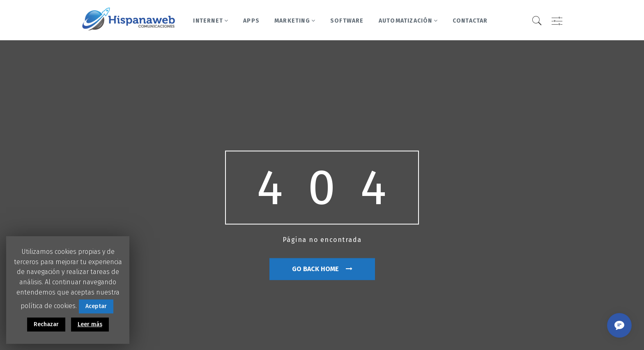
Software (347, 21)
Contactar (470, 21)
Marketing (295, 21)
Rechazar (46, 324)
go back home (322, 269)
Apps (251, 21)
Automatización (408, 21)
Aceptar (96, 306)
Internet (211, 21)
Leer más (90, 324)
